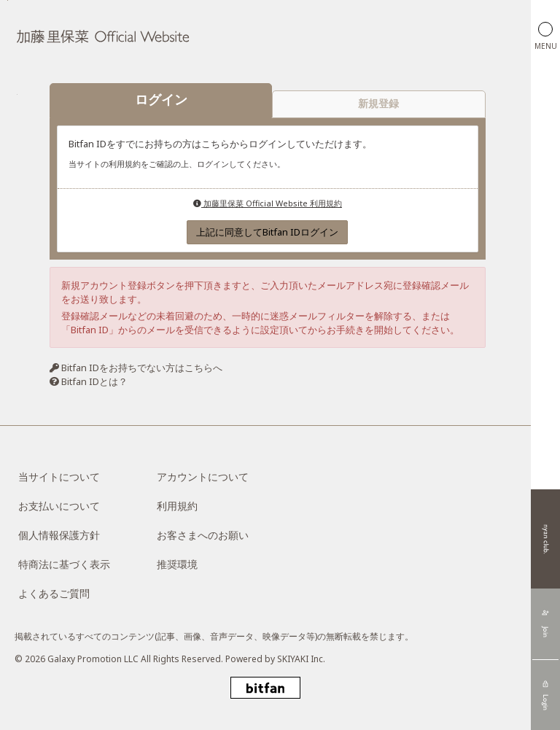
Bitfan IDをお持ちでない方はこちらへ (142, 368)
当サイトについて (59, 477)
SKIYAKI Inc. (301, 659)
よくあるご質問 (54, 593)
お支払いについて (59, 506)
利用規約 (177, 506)
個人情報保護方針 (59, 535)
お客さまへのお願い (203, 535)
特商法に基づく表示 (64, 564)
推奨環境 (177, 564)
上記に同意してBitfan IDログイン (267, 233)
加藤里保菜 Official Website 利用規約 (268, 203)
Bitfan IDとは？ (94, 381)
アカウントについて (203, 477)
